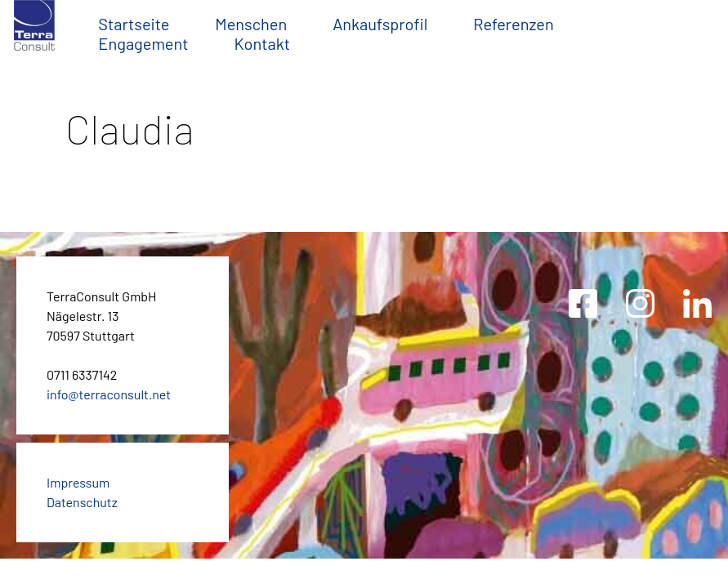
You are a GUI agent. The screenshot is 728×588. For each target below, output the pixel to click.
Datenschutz (82, 502)
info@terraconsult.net (109, 394)
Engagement (143, 43)
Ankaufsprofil (380, 24)
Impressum (78, 482)
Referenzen (514, 24)
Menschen (251, 24)
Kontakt (262, 43)
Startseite (134, 24)
